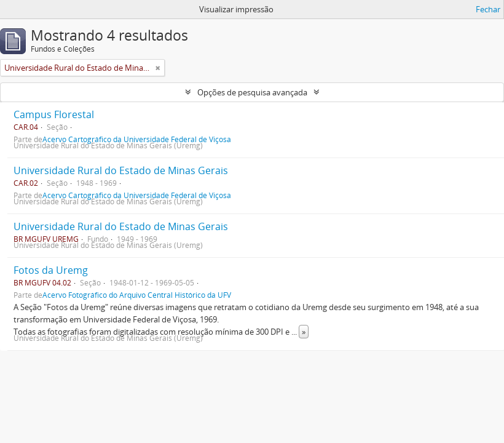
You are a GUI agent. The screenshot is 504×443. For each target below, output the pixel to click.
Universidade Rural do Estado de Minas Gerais (121, 170)
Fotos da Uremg (51, 270)
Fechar (488, 9)
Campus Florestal (54, 114)
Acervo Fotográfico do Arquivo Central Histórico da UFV (137, 295)
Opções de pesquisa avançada (252, 92)
